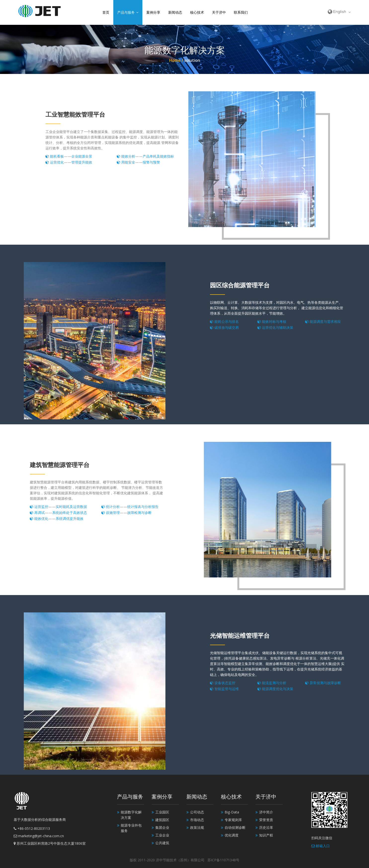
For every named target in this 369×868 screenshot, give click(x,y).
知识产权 (266, 835)
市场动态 (197, 820)
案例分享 (153, 12)
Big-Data (232, 812)
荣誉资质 (266, 820)
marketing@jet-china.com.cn (39, 836)
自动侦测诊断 (235, 827)
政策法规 (197, 827)
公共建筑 (162, 843)
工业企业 (162, 835)
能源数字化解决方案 (131, 815)
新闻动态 (175, 12)
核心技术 (197, 12)
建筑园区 (162, 820)
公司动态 (197, 812)
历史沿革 (266, 827)
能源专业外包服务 (131, 828)
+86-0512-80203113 (32, 828)
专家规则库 (233, 820)
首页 (106, 12)
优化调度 (232, 835)
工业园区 (162, 812)
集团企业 (162, 827)
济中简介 (266, 812)
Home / (177, 60)
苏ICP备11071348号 (223, 860)
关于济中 (219, 12)
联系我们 (241, 12)
